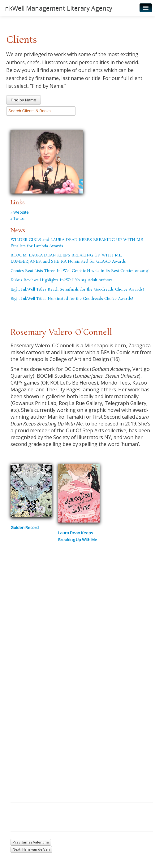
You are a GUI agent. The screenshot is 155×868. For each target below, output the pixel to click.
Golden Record (25, 527)
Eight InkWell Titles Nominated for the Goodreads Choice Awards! (72, 299)
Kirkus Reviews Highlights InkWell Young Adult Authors (62, 280)
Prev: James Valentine (31, 842)
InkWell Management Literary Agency (58, 8)
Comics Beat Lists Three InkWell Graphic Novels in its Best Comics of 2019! (80, 271)
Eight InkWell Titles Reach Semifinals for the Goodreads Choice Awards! (77, 289)
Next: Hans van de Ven (31, 849)
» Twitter (18, 218)
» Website (20, 212)
